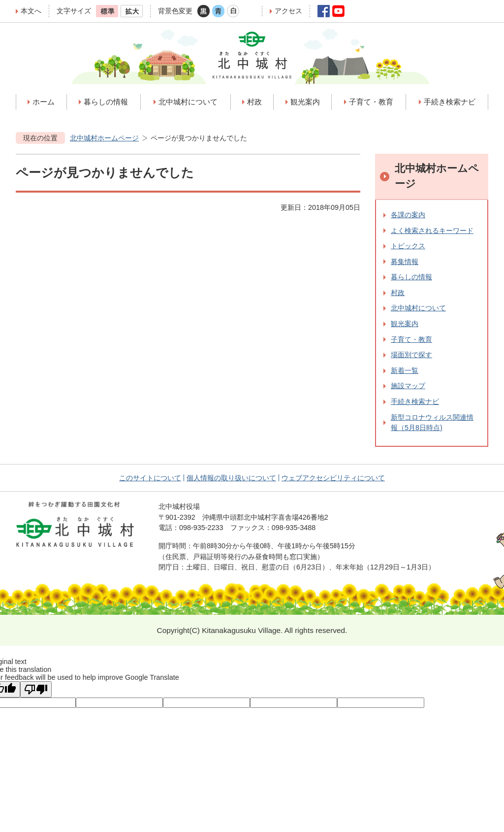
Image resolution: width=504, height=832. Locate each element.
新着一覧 (405, 370)
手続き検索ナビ (415, 401)
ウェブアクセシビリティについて (333, 478)
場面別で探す (411, 355)
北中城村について (418, 308)
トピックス (408, 246)
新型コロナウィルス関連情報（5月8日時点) (432, 423)
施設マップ (408, 386)
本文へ (31, 11)
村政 (398, 293)
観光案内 (405, 324)
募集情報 (405, 262)
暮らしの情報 (411, 277)
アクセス (288, 11)
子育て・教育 (411, 339)
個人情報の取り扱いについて (231, 478)
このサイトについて (150, 478)
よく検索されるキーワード (432, 231)
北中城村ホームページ (104, 138)
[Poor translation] (36, 689)
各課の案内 (408, 215)
